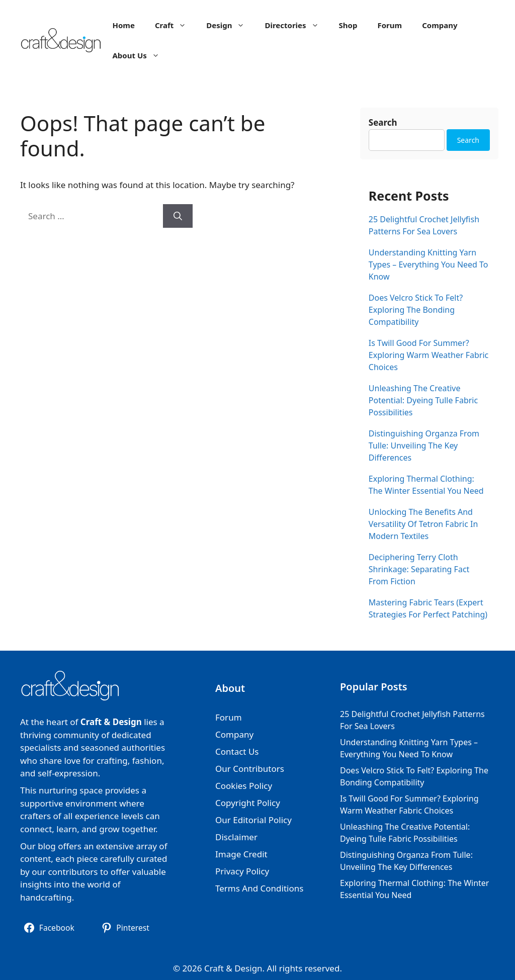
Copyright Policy (248, 803)
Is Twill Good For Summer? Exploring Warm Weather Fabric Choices (428, 355)
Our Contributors (250, 769)
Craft (176, 25)
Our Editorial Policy (253, 820)
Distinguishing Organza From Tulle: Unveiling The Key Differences (424, 446)
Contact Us (237, 751)
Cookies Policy (244, 786)
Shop (348, 25)
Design (230, 25)
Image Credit (241, 854)
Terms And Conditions (259, 888)
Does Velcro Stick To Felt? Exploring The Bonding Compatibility (416, 310)
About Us (141, 55)
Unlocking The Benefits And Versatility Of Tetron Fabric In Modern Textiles (423, 524)
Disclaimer (236, 837)
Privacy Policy (242, 871)
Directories (296, 25)
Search (383, 122)
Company (440, 25)
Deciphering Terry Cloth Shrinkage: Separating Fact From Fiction (419, 569)
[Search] (178, 216)
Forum (390, 25)
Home (123, 25)
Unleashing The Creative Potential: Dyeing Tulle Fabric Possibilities (423, 400)
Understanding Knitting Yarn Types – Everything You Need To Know (428, 264)
